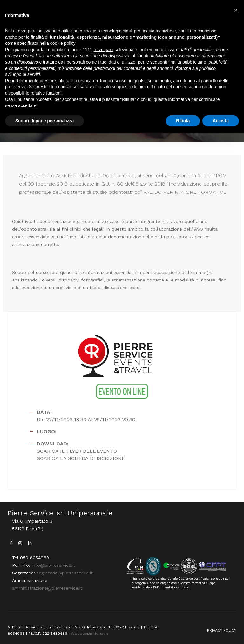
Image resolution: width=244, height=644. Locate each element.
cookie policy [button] (63, 43)
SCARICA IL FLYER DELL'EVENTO (77, 451)
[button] (236, 10)
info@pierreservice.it (54, 565)
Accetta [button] (221, 121)
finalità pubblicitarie (187, 62)
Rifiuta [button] (183, 121)
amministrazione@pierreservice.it (47, 588)
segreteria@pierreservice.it (65, 573)
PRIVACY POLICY (222, 630)
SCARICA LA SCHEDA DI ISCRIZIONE (81, 458)
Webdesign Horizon (89, 634)
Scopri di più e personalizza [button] (44, 121)
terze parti (104, 50)
